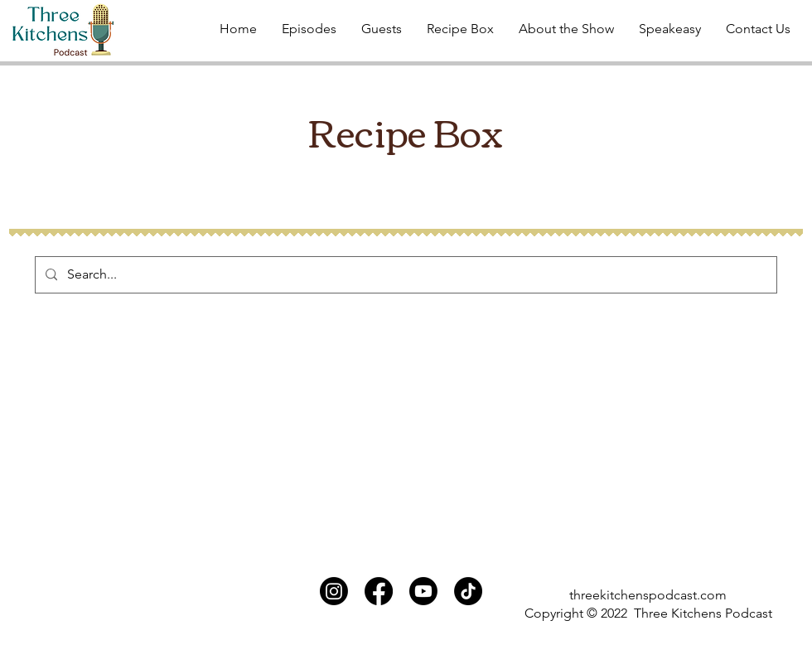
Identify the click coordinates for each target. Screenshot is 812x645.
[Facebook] (379, 591)
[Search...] (404, 275)
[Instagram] (334, 591)
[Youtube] (423, 591)
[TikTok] (468, 591)
